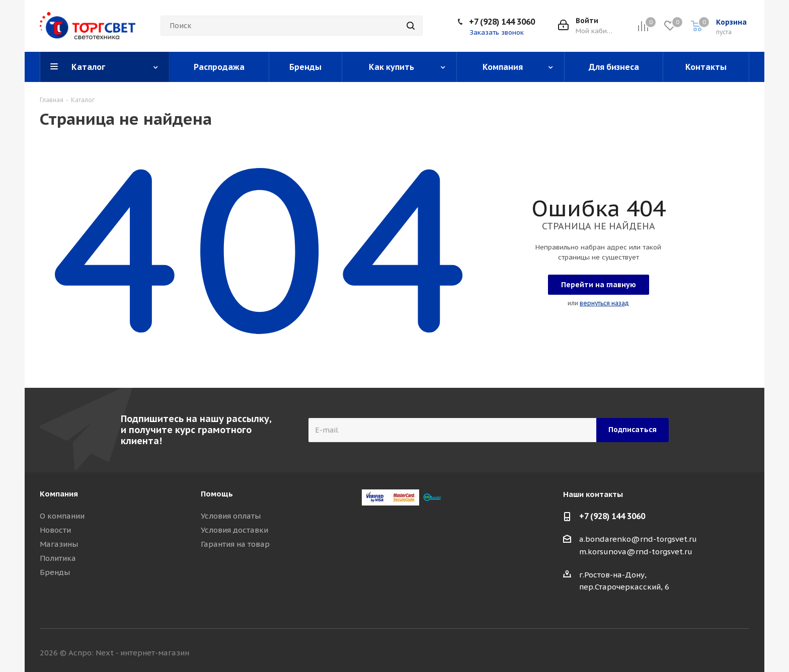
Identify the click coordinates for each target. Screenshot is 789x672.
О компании (62, 516)
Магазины (59, 544)
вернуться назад (604, 303)
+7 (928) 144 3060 (502, 22)
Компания (59, 494)
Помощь (217, 494)
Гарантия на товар (235, 544)
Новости (55, 530)
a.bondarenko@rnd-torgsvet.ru (638, 539)
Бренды (55, 572)
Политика (58, 558)
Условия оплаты (231, 516)
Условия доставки (234, 530)
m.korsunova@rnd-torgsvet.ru (636, 552)
